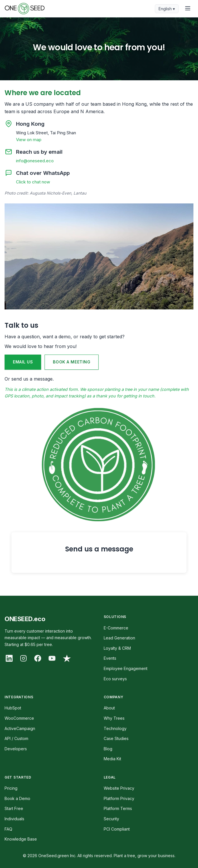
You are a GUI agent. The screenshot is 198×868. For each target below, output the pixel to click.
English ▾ (167, 9)
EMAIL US (23, 362)
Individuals (14, 819)
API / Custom (16, 738)
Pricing (11, 788)
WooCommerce (19, 718)
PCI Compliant (117, 829)
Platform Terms (118, 808)
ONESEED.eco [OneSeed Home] (25, 619)
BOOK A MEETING (72, 362)
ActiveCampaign (20, 728)
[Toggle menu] (188, 9)
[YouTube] (52, 658)
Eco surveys (115, 679)
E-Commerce (116, 628)
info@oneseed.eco (35, 161)
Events (110, 658)
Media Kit (112, 759)
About (109, 708)
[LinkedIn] (9, 658)
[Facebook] (38, 658)
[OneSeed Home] (25, 8)
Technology (115, 728)
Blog (108, 749)
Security (111, 819)
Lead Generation (119, 638)
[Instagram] (23, 658)
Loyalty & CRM (117, 648)
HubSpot (13, 708)
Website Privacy (119, 788)
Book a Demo (17, 798)
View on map (29, 140)
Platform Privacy (119, 798)
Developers (16, 749)
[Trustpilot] (67, 658)
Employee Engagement (126, 668)
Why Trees (114, 718)
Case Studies (116, 738)
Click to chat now (33, 182)
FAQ (8, 829)
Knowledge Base (21, 839)
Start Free (14, 808)
